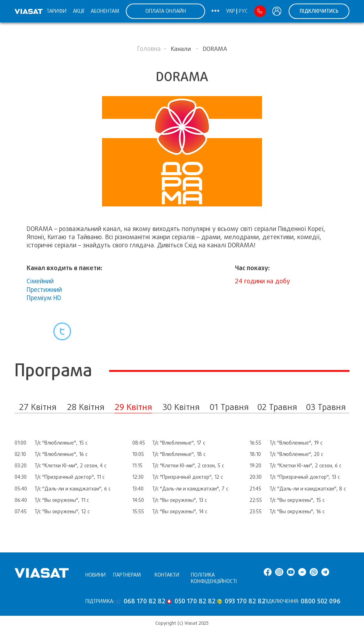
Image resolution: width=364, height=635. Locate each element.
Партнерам (127, 575)
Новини (95, 575)
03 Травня (326, 407)
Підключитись (319, 11)
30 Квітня (181, 407)
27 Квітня (38, 407)
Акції (79, 11)
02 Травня (277, 407)
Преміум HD (44, 298)
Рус (243, 11)
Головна (149, 49)
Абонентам (105, 11)
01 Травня (229, 407)
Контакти (167, 575)
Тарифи (57, 11)
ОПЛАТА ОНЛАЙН (166, 11)
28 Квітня (86, 407)
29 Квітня (133, 407)
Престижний (44, 290)
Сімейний (40, 281)
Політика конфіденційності (214, 578)
